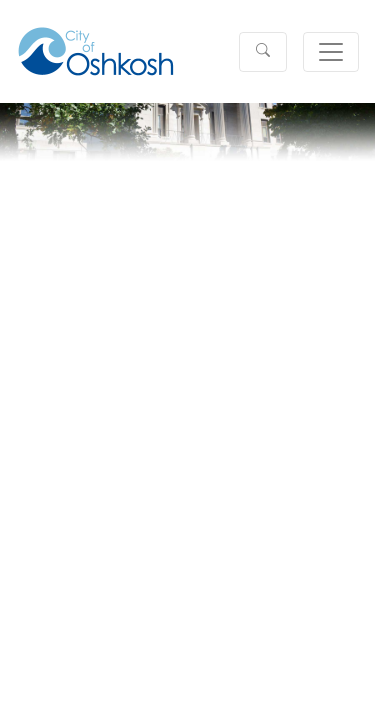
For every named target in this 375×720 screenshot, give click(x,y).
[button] (263, 52)
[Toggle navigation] (331, 52)
